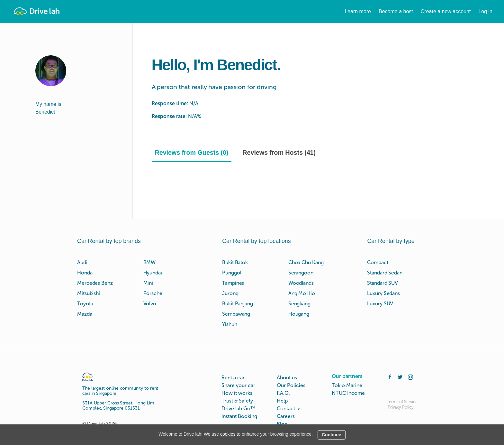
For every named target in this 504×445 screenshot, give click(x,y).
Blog (282, 424)
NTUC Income (348, 393)
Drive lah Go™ (238, 408)
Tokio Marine (347, 385)
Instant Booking (239, 416)
